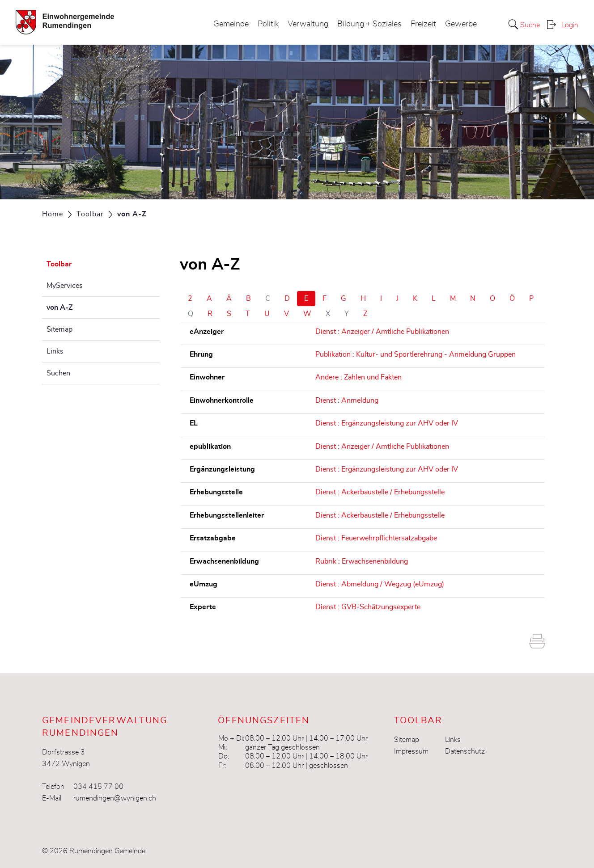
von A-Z (82, 306)
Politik (268, 24)
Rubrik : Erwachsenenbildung (362, 561)
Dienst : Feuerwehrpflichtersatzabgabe (376, 538)
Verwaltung (308, 24)
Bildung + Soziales (369, 24)
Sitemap (59, 329)
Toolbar (59, 264)
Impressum (411, 751)
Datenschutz (465, 751)
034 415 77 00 (98, 787)
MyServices (65, 286)
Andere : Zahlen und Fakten (359, 377)
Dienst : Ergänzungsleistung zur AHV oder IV (387, 423)
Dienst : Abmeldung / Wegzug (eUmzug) (380, 584)
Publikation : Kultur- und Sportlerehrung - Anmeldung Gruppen (416, 354)
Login (570, 25)
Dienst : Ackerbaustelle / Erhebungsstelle (380, 492)
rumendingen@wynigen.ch (115, 798)
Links (55, 351)
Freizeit (423, 24)
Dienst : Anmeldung (347, 400)
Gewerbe (461, 24)
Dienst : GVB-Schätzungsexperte (368, 607)
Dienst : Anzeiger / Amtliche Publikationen (382, 332)
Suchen (58, 373)
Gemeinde (231, 24)
